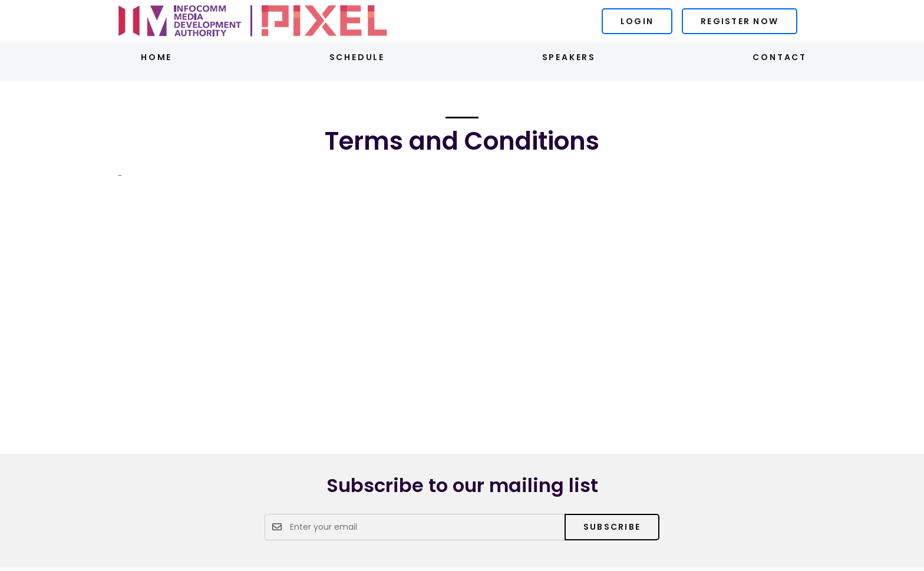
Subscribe (612, 527)
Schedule (357, 57)
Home (156, 57)
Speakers (569, 57)
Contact (780, 57)
